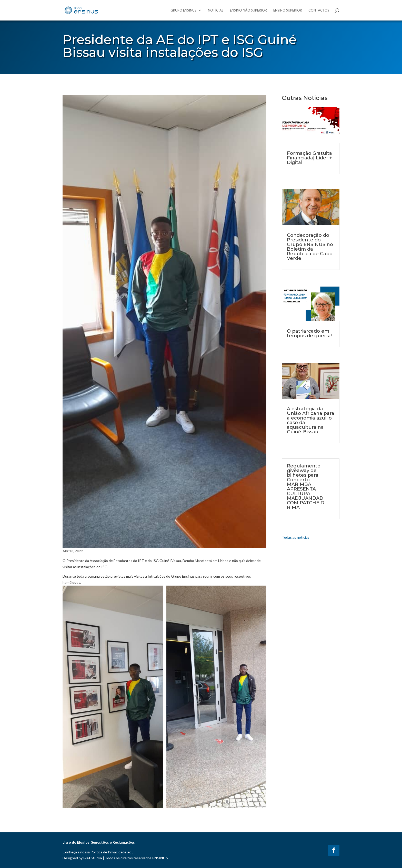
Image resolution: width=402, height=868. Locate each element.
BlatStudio (93, 858)
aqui (131, 852)
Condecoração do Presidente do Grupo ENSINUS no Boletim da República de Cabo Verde (310, 247)
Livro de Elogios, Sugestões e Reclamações (99, 842)
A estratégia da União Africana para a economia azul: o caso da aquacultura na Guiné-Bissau (311, 420)
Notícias (216, 10)
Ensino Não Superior (248, 10)
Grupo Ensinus (183, 10)
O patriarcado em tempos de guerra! (309, 333)
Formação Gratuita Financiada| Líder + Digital (309, 158)
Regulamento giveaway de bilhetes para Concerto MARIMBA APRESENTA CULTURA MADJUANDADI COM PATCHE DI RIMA (306, 487)
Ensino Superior (288, 10)
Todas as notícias (296, 537)
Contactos (319, 10)
